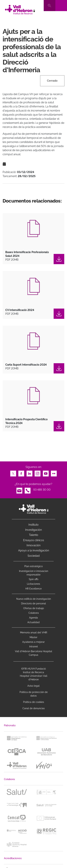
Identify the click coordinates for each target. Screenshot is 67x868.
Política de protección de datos (34, 694)
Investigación (33, 530)
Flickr (54, 473)
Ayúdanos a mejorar (33, 642)
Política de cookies (34, 702)
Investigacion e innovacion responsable (34, 573)
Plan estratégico (33, 566)
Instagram (38, 473)
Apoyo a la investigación (34, 550)
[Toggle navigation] (61, 6)
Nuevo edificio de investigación (34, 599)
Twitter (13, 473)
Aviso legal (33, 686)
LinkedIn (29, 473)
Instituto (33, 525)
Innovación (33, 545)
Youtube (46, 473)
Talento (34, 535)
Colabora (34, 613)
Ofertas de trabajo (34, 608)
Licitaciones (33, 584)
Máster (33, 637)
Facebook (21, 473)
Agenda (33, 618)
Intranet (34, 647)
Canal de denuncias (34, 708)
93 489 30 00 (42, 490)
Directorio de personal (33, 603)
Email (19, 490)
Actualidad (33, 622)
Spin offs (34, 579)
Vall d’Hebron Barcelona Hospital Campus (33, 653)
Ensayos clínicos (34, 540)
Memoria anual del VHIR (34, 633)
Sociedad (34, 556)
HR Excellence (33, 589)
